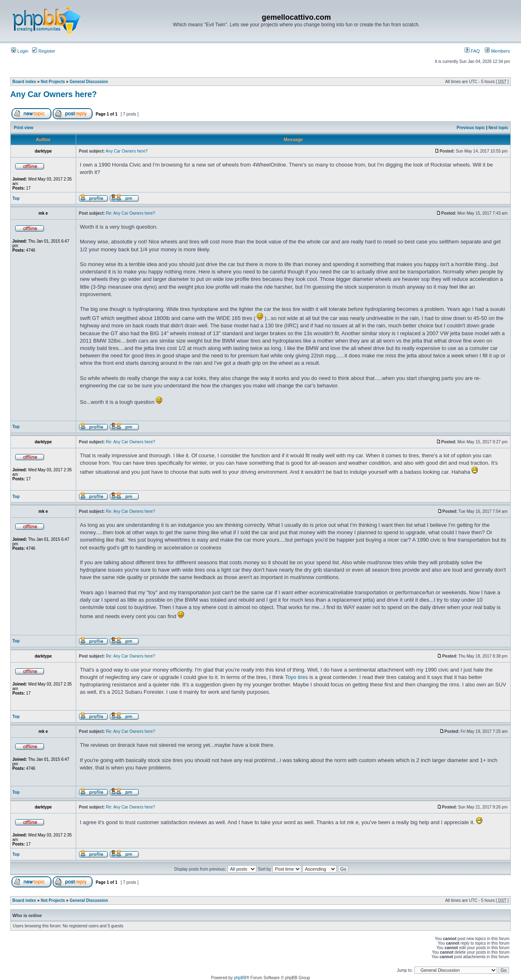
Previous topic (471, 128)
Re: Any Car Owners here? (130, 213)
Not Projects (53, 82)
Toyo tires (296, 677)
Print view (24, 128)
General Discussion (89, 82)
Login (20, 51)
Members (497, 51)
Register (44, 51)
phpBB (240, 978)
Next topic (498, 128)
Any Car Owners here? (53, 94)
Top (16, 198)
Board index (24, 82)
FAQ (472, 51)
